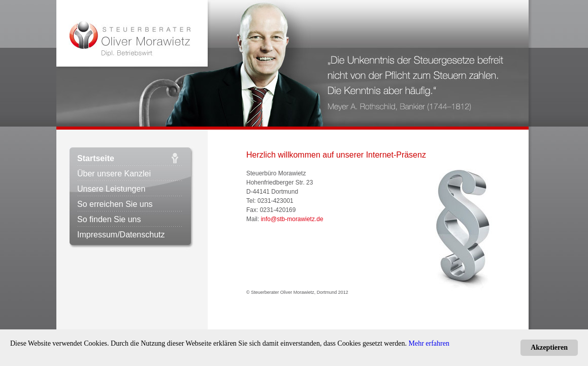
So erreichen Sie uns (115, 204)
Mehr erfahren (429, 343)
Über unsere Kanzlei (114, 174)
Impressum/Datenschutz (121, 235)
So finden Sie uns (109, 219)
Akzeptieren (549, 347)
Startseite (96, 158)
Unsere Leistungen (111, 189)
